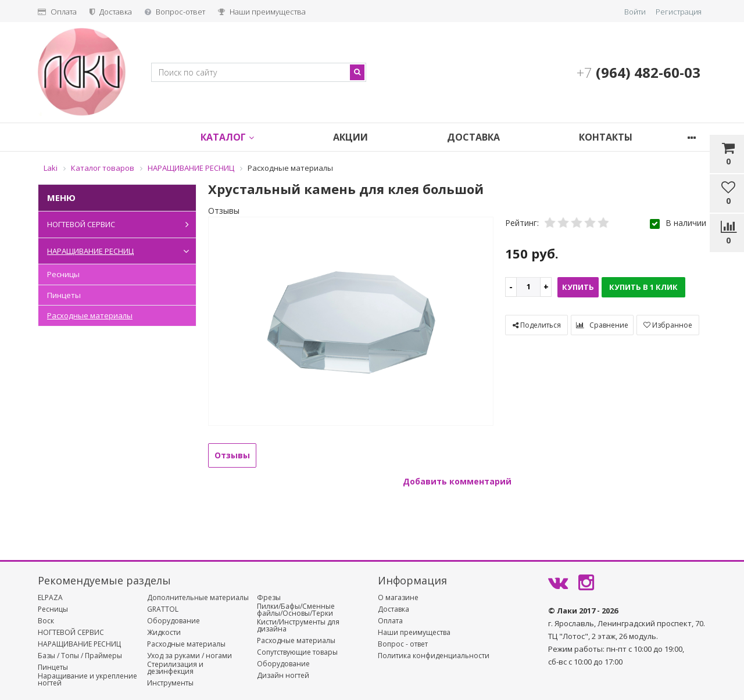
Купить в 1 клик (643, 287)
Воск (46, 621)
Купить (578, 287)
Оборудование (174, 621)
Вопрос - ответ (403, 644)
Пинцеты (64, 295)
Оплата (57, 12)
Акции (367, 137)
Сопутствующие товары (297, 652)
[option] (351, 322)
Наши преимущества (262, 12)
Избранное (668, 325)
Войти (635, 12)
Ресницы (63, 274)
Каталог (237, 137)
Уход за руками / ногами (189, 656)
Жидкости (164, 633)
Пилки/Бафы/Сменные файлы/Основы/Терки (296, 610)
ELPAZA (50, 598)
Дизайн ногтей (283, 676)
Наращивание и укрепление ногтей (87, 680)
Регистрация (679, 12)
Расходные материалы (90, 315)
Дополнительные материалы (198, 598)
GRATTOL (163, 609)
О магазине (398, 598)
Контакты (635, 137)
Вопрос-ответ (175, 12)
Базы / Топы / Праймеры (80, 656)
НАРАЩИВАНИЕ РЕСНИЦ (120, 251)
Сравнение (602, 325)
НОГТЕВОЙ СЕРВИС (120, 224)
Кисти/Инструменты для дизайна (298, 626)
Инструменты (170, 683)
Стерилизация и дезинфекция (175, 668)
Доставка (111, 12)
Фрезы (269, 598)
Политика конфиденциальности (434, 656)
